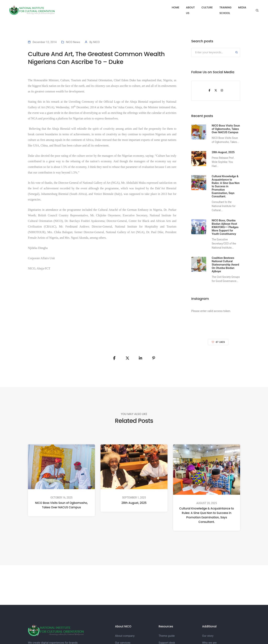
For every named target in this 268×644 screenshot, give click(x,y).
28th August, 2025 (134, 503)
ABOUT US (177, 7)
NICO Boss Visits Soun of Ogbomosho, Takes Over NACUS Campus (62, 505)
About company (125, 636)
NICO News (73, 42)
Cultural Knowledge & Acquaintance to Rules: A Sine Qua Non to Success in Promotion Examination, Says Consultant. (207, 515)
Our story (208, 636)
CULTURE (196, 7)
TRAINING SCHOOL (220, 7)
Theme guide (167, 636)
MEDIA (242, 7)
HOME (160, 7)
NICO (96, 42)
